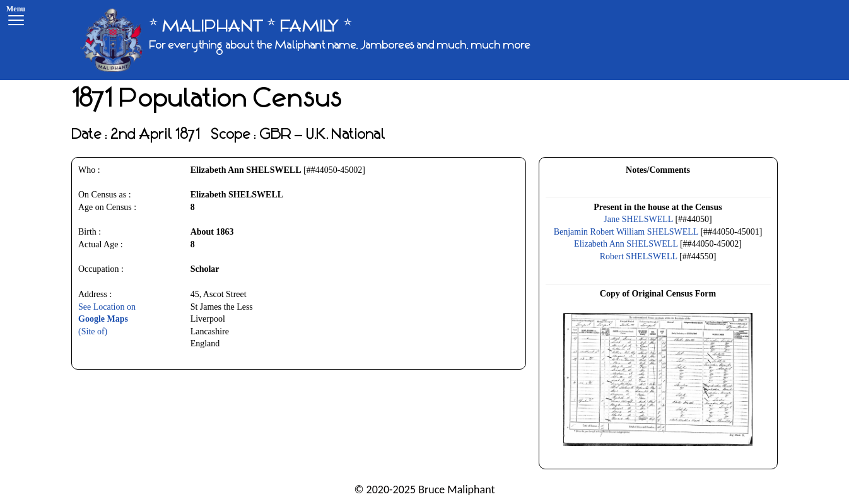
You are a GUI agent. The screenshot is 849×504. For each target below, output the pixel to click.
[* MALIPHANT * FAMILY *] (305, 40)
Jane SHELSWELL (638, 219)
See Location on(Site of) (107, 319)
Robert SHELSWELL (639, 256)
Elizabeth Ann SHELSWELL (626, 244)
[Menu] (16, 17)
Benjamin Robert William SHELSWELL (626, 232)
